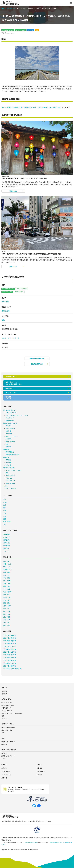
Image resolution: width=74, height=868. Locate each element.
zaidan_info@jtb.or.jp (31, 842)
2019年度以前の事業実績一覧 (12, 669)
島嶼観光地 (5, 311)
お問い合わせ (41, 771)
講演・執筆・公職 (7, 730)
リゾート (6, 551)
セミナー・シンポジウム (9, 750)
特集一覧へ (9, 388)
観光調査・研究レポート (10, 398)
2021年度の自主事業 (10, 658)
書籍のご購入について (8, 742)
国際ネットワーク (11, 489)
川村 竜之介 (7, 606)
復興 (7, 473)
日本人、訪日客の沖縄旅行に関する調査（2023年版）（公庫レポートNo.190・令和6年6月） (31, 107)
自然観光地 (7, 534)
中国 (5, 516)
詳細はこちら (13, 191)
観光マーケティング (12, 436)
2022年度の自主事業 (10, 652)
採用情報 (4, 778)
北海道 (5, 502)
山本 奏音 (7, 625)
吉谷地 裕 (7, 597)
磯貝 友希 (7, 611)
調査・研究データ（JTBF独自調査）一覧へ (14, 383)
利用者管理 (9, 434)
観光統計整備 (10, 421)
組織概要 (4, 768)
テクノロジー (10, 478)
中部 (5, 510)
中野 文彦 (7, 578)
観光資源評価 (10, 452)
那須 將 (6, 609)
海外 (5, 524)
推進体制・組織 (10, 441)
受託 (37, 30)
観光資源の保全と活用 (12, 455)
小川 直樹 (7, 589)
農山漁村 (6, 548)
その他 (5, 486)
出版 (3, 738)
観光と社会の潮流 (20, 30)
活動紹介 (39, 765)
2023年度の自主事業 (10, 646)
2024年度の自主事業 (10, 641)
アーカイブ (5, 719)
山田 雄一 (7, 561)
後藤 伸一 (7, 595)
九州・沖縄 (30, 30)
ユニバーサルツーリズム (13, 470)
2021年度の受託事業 (10, 660)
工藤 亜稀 (7, 620)
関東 (5, 508)
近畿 (5, 513)
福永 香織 (7, 572)
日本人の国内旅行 (22, 289)
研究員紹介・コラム (8, 724)
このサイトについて (47, 821)
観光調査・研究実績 (8, 705)
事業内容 (4, 687)
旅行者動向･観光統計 (8, 30)
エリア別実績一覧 (7, 711)
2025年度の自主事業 (10, 635)
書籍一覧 (4, 744)
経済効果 (8, 462)
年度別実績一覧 (6, 708)
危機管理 (8, 447)
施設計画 (8, 431)
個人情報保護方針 (6, 821)
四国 (5, 519)
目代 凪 (16, 338)
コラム (3, 733)
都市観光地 (7, 546)
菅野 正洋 (7, 567)
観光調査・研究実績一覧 (37, 358)
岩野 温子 (7, 614)
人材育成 (8, 439)
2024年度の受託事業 (10, 644)
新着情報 (39, 768)
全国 (5, 499)
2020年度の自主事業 (10, 663)
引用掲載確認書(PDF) (56, 842)
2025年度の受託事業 (10, 638)
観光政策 (8, 426)
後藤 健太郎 (7, 592)
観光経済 (6, 457)
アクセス (39, 775)
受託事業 (4, 694)
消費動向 (8, 460)
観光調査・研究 (11, 9)
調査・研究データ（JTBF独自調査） (13, 713)
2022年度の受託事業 (10, 655)
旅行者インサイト (11, 377)
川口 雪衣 (7, 617)
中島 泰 (6, 575)
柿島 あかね (7, 564)
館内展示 (4, 765)
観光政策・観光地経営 (10, 423)
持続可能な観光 (19, 292)
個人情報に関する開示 (35, 821)
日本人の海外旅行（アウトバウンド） (17, 415)
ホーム (4, 9)
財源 (7, 444)
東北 (5, 505)
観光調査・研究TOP (37, 364)
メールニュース (6, 775)
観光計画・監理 (10, 428)
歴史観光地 (7, 537)
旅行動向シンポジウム (8, 756)
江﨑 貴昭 (7, 600)
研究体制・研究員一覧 (8, 727)
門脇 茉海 (7, 603)
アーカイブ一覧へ (11, 393)
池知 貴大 (7, 583)
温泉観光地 (7, 540)
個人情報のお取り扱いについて (20, 821)
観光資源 (6, 450)
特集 (3, 716)
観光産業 (8, 465)
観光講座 (4, 753)
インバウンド (10, 418)
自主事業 (4, 691)
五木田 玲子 (6, 338)
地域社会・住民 (10, 475)
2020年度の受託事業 (10, 666)
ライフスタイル (10, 481)
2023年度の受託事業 (10, 649)
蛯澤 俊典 (7, 586)
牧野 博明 (7, 581)
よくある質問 (5, 771)
